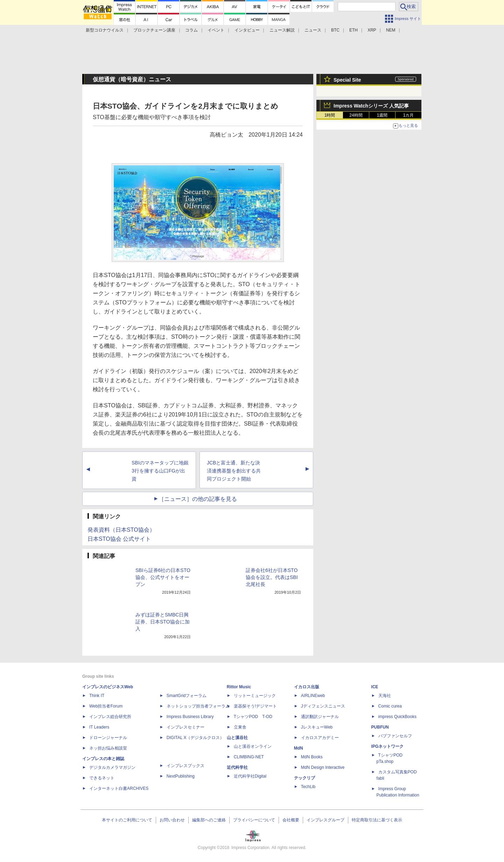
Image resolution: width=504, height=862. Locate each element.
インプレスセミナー (185, 727)
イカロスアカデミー (320, 738)
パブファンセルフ (395, 736)
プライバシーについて (254, 820)
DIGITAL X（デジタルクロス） (195, 738)
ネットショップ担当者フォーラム (198, 706)
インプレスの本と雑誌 (103, 759)
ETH (353, 30)
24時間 (356, 115)
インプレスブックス (185, 766)
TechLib (308, 787)
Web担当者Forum (106, 706)
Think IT (97, 696)
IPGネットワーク (388, 746)
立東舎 (240, 727)
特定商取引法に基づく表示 (377, 820)
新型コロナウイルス (105, 30)
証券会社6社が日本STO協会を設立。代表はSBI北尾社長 (272, 577)
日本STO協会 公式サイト (119, 539)
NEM (391, 30)
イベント (216, 30)
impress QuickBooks (397, 717)
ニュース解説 (282, 30)
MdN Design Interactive (323, 767)
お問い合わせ (172, 820)
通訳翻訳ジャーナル (320, 717)
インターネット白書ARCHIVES (119, 788)
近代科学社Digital (250, 776)
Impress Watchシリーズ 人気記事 (371, 106)
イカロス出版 (307, 687)
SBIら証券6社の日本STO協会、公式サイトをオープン (163, 577)
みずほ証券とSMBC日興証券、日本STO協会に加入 (163, 622)
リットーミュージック (255, 696)
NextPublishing (181, 776)
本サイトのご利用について (127, 820)
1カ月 (409, 115)
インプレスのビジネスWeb (108, 687)
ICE (375, 687)
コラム (191, 30)
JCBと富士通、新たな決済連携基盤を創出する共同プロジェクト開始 (234, 471)
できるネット (102, 778)
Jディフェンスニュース (323, 706)
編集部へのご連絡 (209, 820)
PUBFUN (380, 727)
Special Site (347, 80)
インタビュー (247, 30)
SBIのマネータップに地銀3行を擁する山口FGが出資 (160, 471)
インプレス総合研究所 (110, 717)
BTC (335, 30)
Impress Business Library (190, 717)
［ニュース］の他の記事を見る (198, 499)
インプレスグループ (325, 820)
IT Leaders (99, 727)
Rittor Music (239, 687)
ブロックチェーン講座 (154, 30)
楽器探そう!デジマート (255, 706)
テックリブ (304, 778)
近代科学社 (237, 767)
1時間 (330, 115)
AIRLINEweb (313, 696)
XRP (372, 30)
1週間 (382, 115)
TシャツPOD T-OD (253, 717)
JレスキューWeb (317, 727)
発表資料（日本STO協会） (121, 530)
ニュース (313, 30)
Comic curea (390, 706)
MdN (299, 748)
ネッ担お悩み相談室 (108, 748)
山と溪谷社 (237, 738)
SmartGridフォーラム (187, 696)
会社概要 (291, 820)
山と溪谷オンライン (253, 746)
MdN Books (312, 757)
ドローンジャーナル (108, 738)
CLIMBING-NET (249, 757)
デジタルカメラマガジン (112, 767)
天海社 (385, 696)
